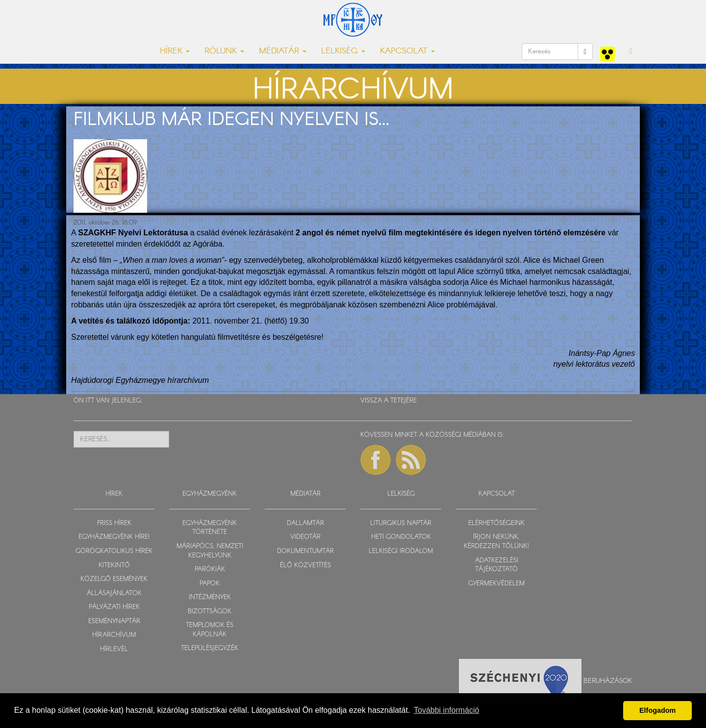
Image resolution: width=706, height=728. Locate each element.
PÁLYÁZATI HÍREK (114, 607)
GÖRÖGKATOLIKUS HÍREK (114, 551)
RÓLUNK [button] (224, 51)
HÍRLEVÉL (114, 649)
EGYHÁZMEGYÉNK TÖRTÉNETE (210, 528)
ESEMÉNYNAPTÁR (114, 621)
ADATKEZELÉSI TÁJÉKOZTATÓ (497, 565)
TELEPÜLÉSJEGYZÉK (210, 648)
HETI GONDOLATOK (401, 537)
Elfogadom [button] (657, 710)
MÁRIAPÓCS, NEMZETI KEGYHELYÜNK (210, 551)
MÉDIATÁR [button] (283, 51)
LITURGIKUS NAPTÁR (401, 523)
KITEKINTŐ (114, 565)
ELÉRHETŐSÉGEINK (496, 523)
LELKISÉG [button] (343, 51)
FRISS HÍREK (114, 523)
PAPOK (210, 584)
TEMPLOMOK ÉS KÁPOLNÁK (210, 630)
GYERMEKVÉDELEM (496, 584)
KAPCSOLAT (497, 494)
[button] (631, 51)
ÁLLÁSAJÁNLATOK (114, 593)
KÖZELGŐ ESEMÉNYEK (114, 579)
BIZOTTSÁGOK (210, 612)
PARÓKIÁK (210, 569)
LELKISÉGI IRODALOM (401, 551)
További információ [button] (446, 710)
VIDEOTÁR (305, 537)
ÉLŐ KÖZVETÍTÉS (305, 565)
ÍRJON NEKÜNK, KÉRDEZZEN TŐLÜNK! (496, 542)
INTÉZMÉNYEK (210, 597)
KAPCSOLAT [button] (407, 51)
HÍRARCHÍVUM (114, 635)
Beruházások (608, 681)
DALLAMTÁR (305, 523)
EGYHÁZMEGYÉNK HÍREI (114, 537)
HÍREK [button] (175, 51)
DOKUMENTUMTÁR (305, 551)
